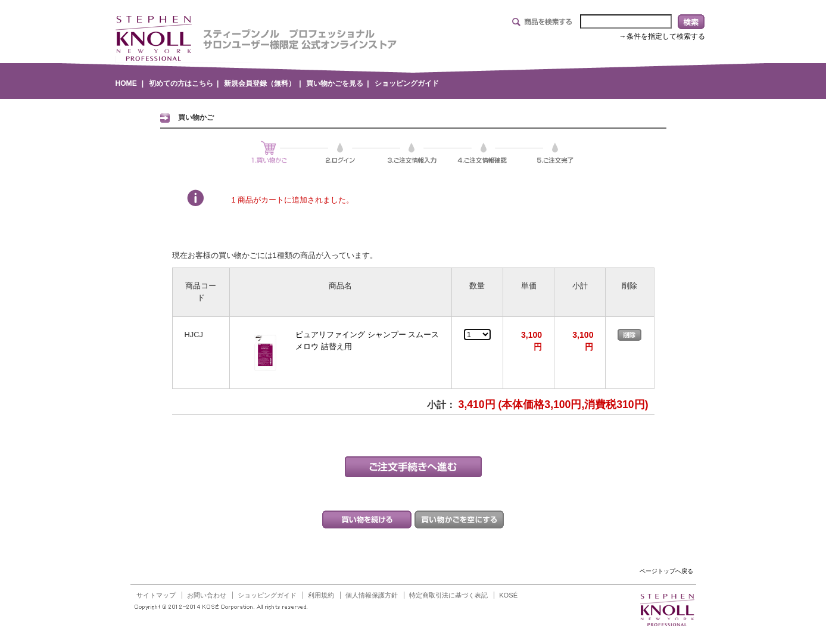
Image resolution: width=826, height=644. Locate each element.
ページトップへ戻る (666, 571)
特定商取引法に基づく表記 (448, 595)
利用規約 (321, 595)
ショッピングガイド (407, 83)
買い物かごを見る (335, 83)
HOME (126, 83)
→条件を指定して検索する (662, 36)
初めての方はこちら (181, 83)
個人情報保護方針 (372, 595)
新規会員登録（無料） (260, 83)
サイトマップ (156, 595)
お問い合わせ (207, 595)
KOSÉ (508, 595)
